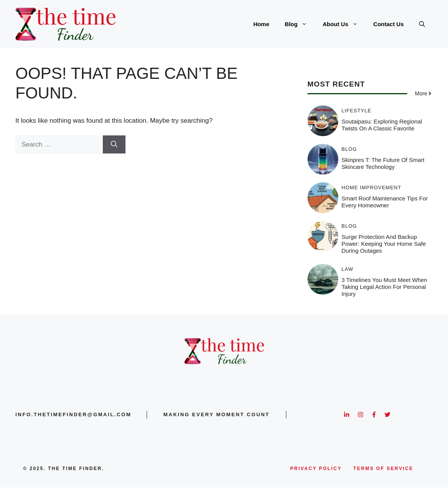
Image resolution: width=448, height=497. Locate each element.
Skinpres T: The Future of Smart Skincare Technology (383, 163)
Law (347, 269)
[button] (422, 24)
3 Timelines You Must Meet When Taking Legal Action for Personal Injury (384, 287)
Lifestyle (356, 111)
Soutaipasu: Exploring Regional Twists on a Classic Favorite (382, 125)
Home (261, 24)
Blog (300, 24)
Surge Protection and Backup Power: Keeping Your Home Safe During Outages (384, 244)
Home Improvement (371, 188)
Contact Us (389, 24)
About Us (344, 24)
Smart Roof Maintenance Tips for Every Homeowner (384, 202)
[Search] (114, 145)
